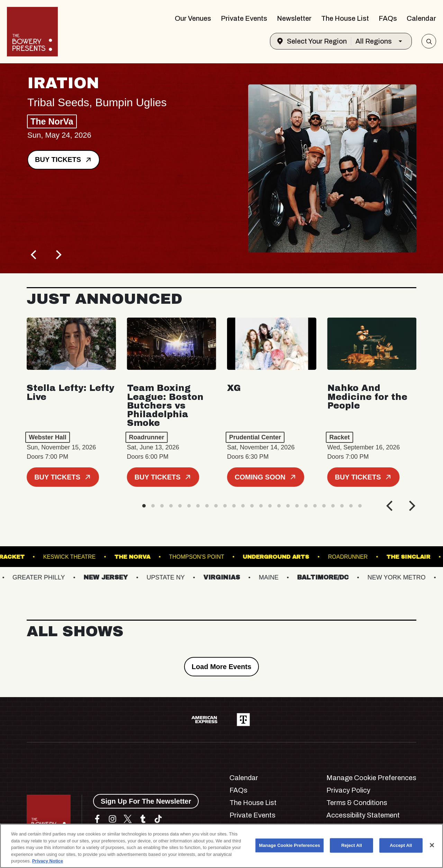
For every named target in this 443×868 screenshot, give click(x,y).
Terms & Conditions (357, 803)
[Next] (58, 255)
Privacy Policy (348, 790)
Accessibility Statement (363, 815)
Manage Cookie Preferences (371, 778)
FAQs (388, 18)
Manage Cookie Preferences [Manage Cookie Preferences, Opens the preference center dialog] (290, 845)
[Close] (432, 845)
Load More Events (221, 667)
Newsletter (294, 18)
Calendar (421, 18)
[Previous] (34, 255)
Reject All (352, 845)
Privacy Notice (48, 861)
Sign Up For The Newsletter (146, 801)
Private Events (244, 18)
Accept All (401, 845)
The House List (345, 18)
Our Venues (193, 18)
